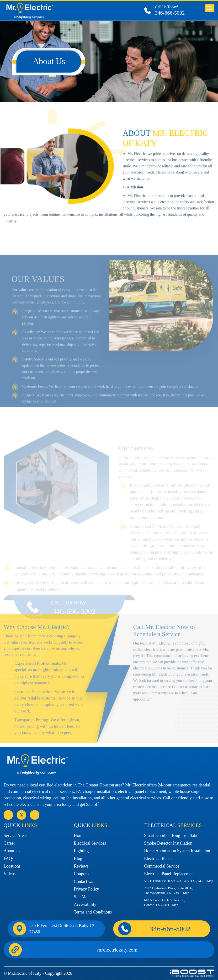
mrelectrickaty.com (117, 950)
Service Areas (15, 835)
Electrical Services (90, 843)
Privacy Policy (86, 889)
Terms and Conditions (93, 912)
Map (210, 881)
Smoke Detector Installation (168, 843)
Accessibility (85, 904)
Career (9, 843)
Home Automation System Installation (177, 851)
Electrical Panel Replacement (170, 874)
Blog (78, 858)
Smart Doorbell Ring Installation (172, 835)
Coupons (81, 874)
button (210, 8)
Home (79, 835)
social (21, 815)
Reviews (81, 866)
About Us (12, 851)
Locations (12, 866)
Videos (10, 874)
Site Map (82, 897)
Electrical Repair (159, 858)
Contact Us (83, 881)
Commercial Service (162, 866)
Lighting (81, 851)
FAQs (9, 858)
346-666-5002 (170, 13)
